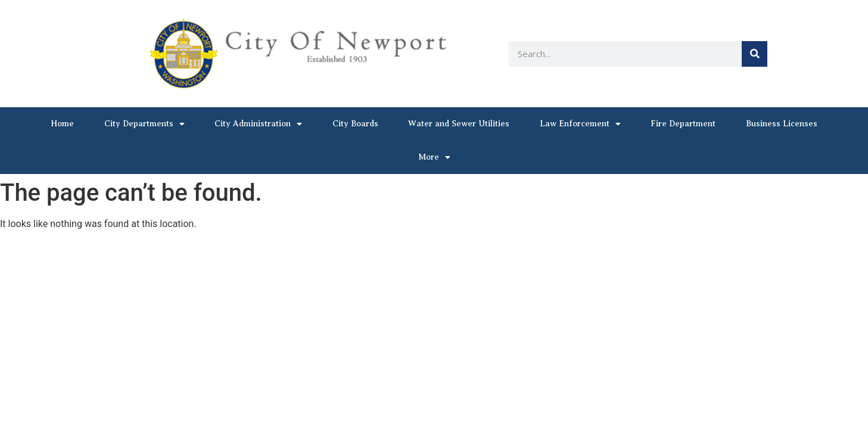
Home (62, 124)
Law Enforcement (580, 124)
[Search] (755, 54)
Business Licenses (782, 124)
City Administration (258, 124)
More (434, 157)
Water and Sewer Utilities (459, 124)
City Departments (144, 124)
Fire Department (683, 124)
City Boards (355, 124)
